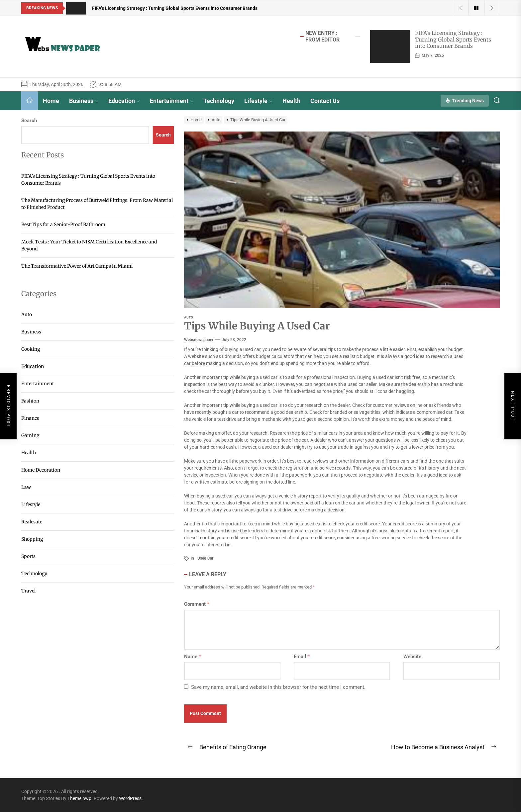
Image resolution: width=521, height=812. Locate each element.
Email (302, 657)
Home (51, 101)
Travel (28, 591)
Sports (28, 556)
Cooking (31, 349)
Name (193, 657)
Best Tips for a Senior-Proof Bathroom (63, 225)
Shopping (32, 539)
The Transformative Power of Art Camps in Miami (77, 266)
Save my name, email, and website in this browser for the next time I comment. (278, 687)
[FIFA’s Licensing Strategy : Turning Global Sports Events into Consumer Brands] (390, 46)
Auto (189, 317)
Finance (30, 418)
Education (124, 101)
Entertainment (172, 101)
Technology (219, 101)
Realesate (32, 522)
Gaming (30, 435)
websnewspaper (199, 340)
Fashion (30, 401)
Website (412, 657)
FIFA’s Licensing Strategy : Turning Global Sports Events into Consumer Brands (453, 39)
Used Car (205, 558)
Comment (197, 604)
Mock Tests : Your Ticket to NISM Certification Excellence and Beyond (89, 245)
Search (29, 121)
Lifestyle (258, 101)
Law (26, 487)
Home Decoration (41, 470)
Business (84, 101)
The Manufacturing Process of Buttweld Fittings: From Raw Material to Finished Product (97, 204)
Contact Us (325, 101)
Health (291, 101)
